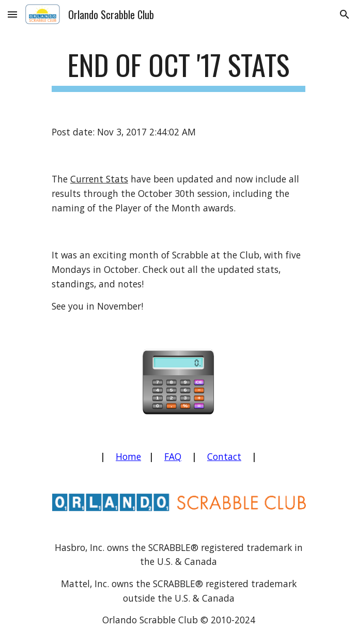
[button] (12, 14)
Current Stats (99, 179)
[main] (178, 70)
